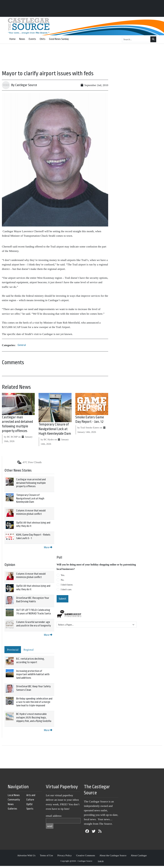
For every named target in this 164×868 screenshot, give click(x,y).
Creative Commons (86, 855)
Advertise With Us (26, 855)
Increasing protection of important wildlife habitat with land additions (33, 674)
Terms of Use (46, 855)
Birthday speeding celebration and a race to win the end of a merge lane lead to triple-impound (34, 702)
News (22, 39)
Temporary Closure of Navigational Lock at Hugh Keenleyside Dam (55, 429)
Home (12, 39)
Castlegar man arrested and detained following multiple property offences (31, 483)
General (22, 345)
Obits (43, 39)
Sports (30, 809)
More (48, 547)
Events (32, 39)
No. (62, 580)
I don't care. (66, 589)
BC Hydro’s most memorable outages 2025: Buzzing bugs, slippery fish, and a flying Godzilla (34, 717)
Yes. (63, 575)
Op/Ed (29, 804)
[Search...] (136, 39)
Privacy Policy (65, 855)
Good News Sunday (59, 39)
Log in (101, 861)
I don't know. (67, 585)
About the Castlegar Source (113, 855)
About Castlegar (139, 855)
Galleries (12, 809)
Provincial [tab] (13, 650)
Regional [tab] (29, 650)
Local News (14, 795)
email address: (54, 816)
